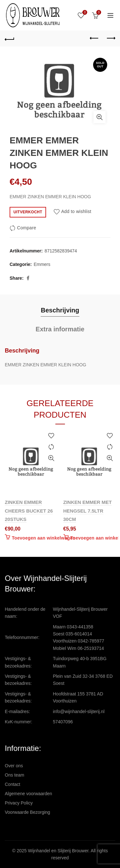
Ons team (15, 775)
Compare (27, 228)
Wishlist (84, 13)
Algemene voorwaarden (28, 794)
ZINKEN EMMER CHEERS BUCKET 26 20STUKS (29, 511)
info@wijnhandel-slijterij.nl (79, 711)
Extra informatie (60, 329)
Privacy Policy (19, 803)
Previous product (95, 38)
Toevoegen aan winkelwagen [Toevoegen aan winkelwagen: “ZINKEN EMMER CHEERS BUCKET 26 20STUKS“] (44, 538)
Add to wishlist (76, 212)
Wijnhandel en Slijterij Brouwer (58, 851)
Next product (111, 38)
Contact (12, 784)
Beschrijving (60, 310)
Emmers (42, 264)
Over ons (14, 766)
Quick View (51, 458)
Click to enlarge (100, 117)
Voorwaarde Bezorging (28, 812)
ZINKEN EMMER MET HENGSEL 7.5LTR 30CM (88, 511)
